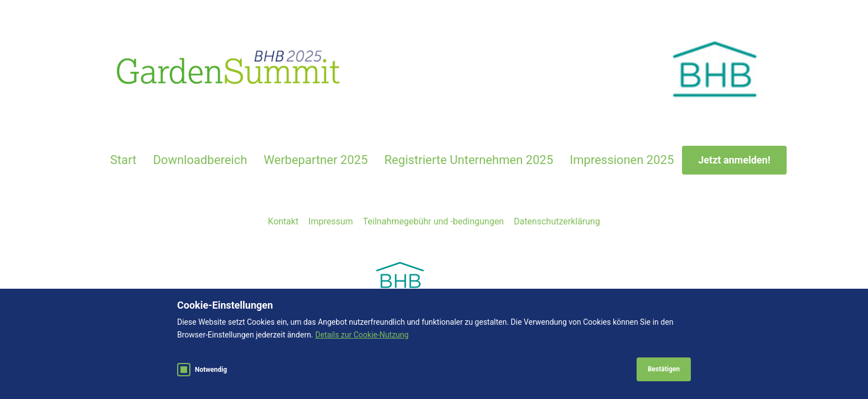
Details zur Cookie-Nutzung (362, 335)
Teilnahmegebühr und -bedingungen (434, 221)
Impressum (331, 221)
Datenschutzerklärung (557, 221)
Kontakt (283, 221)
